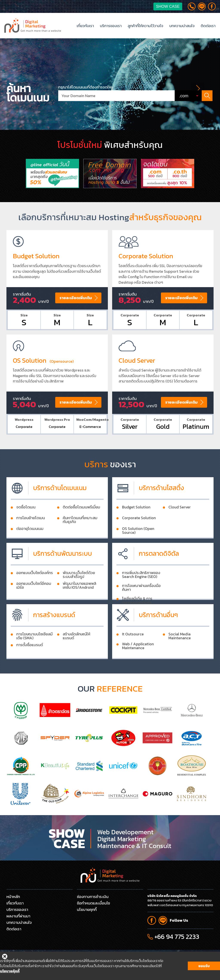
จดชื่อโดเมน (26, 525)
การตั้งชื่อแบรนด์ (30, 663)
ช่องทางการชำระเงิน (93, 897)
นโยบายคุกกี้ (87, 910)
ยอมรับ (204, 975)
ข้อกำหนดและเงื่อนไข (93, 903)
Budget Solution (136, 525)
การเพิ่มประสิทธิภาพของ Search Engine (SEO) (141, 593)
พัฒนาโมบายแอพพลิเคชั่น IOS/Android (79, 603)
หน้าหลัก (13, 897)
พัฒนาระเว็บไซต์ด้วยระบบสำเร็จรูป (79, 593)
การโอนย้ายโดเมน (31, 536)
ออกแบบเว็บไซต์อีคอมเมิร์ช (34, 603)
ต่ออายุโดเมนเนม (30, 547)
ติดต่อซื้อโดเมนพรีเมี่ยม (81, 525)
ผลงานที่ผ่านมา (18, 916)
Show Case (168, 6)
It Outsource (133, 652)
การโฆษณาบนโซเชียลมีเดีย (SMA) (34, 654)
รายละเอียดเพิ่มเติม (76, 315)
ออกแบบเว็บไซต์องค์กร (35, 591)
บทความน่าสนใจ (182, 26)
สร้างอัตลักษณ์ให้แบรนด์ (76, 654)
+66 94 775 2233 (177, 937)
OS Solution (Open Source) (138, 548)
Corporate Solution (139, 536)
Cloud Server (180, 525)
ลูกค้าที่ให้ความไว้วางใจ (145, 26)
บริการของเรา (111, 26)
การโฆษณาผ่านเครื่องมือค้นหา (141, 605)
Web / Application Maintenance (138, 664)
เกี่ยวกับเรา (85, 26)
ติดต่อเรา (208, 26)
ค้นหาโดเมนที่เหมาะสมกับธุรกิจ (80, 538)
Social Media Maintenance (180, 654)
